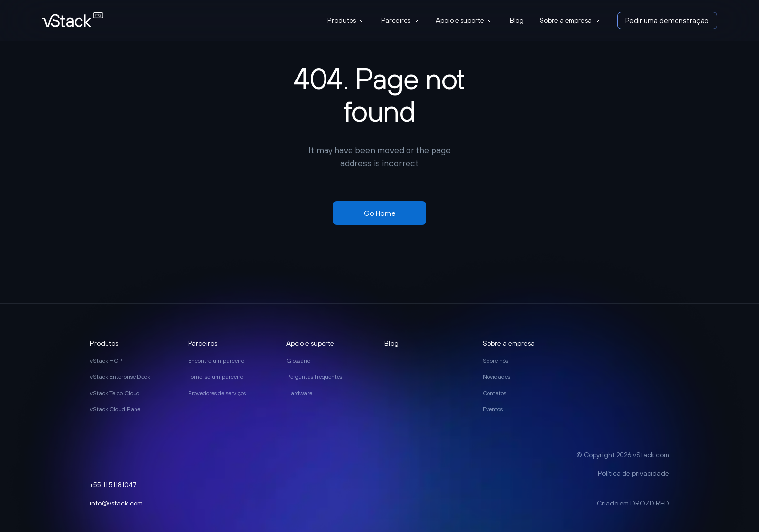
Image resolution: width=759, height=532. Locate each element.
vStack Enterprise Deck (120, 377)
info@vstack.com (116, 503)
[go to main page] (72, 20)
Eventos (493, 409)
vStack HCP (106, 361)
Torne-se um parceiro (216, 377)
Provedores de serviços (217, 393)
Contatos (494, 393)
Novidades (496, 377)
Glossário (298, 361)
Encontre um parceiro (216, 361)
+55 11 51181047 (113, 485)
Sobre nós (495, 361)
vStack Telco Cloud (115, 393)
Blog (517, 20)
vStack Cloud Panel (116, 409)
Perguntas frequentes (314, 377)
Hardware (299, 393)
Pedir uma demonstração (667, 20)
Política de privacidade (634, 473)
